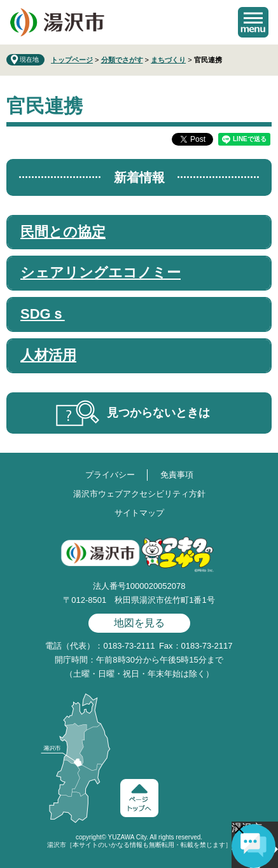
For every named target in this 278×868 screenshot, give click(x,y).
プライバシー (110, 475)
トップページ (72, 60)
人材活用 (48, 355)
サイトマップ (139, 513)
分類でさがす (122, 60)
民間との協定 (63, 232)
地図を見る (139, 623)
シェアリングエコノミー (101, 272)
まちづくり (168, 60)
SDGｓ (43, 314)
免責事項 (177, 475)
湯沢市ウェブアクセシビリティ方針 (139, 494)
